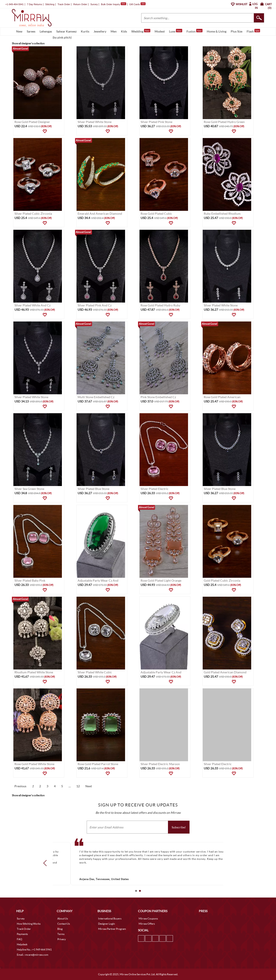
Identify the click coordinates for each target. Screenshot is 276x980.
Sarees (31, 31)
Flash (253, 31)
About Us (63, 919)
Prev (46, 863)
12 (78, 786)
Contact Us (64, 924)
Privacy (62, 939)
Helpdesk (22, 944)
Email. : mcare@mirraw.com (33, 955)
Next (89, 786)
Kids (124, 31)
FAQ (20, 939)
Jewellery (100, 31)
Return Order (80, 4)
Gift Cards (137, 4)
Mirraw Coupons (148, 919)
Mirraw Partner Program (112, 929)
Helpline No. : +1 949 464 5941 (34, 950)
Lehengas (46, 31)
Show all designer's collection (28, 43)
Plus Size (237, 31)
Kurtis (85, 31)
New (19, 31)
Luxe (176, 31)
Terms (61, 934)
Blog (60, 929)
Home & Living (217, 31)
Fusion (194, 31)
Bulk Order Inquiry (111, 4)
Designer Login (107, 924)
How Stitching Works (29, 924)
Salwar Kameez (66, 31)
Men (114, 31)
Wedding (141, 31)
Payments (22, 934)
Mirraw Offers (147, 924)
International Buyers (110, 919)
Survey (94, 4)
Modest (160, 31)
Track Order (64, 4)
